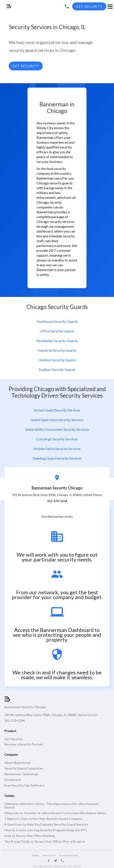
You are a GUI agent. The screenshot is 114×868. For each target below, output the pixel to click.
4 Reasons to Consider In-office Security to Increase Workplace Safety (55, 813)
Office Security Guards (57, 331)
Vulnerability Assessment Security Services (57, 429)
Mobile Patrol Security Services (57, 449)
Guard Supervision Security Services (57, 420)
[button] (110, 7)
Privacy (36, 855)
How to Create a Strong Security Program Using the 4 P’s (46, 830)
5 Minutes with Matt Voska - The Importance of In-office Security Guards (52, 806)
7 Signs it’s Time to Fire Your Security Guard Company (43, 819)
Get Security (14, 739)
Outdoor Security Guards (57, 360)
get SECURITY (89, 6)
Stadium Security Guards (57, 370)
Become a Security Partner (24, 744)
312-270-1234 (14, 721)
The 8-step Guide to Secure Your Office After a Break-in (45, 842)
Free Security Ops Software (24, 785)
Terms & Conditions (69, 855)
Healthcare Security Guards (57, 321)
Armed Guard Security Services (57, 410)
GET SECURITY (26, 66)
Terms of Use (49, 855)
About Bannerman (17, 763)
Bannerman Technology (21, 774)
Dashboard (12, 780)
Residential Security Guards (57, 341)
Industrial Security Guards (57, 350)
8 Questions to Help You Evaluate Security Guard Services (46, 824)
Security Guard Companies (24, 768)
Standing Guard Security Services (57, 458)
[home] (5, 4)
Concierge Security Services (57, 439)
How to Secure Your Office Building (30, 836)
